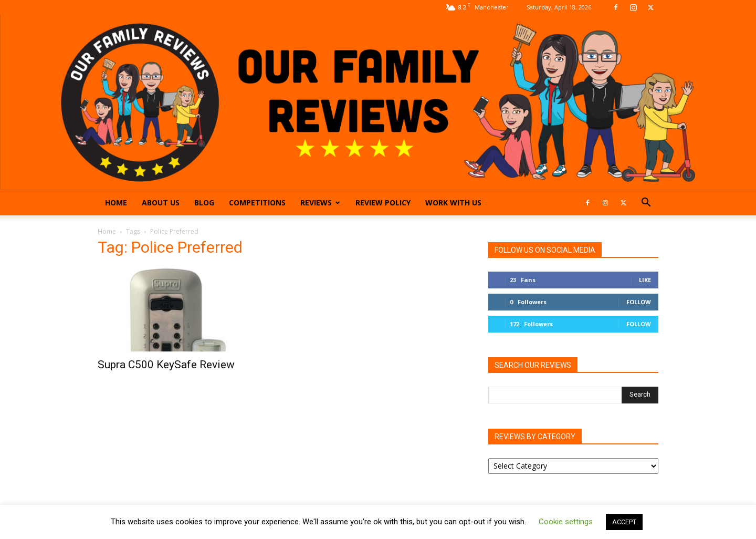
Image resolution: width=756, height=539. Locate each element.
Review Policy (383, 203)
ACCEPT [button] (624, 522)
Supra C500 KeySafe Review (166, 365)
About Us (161, 203)
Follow (639, 302)
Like (645, 280)
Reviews (320, 203)
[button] (646, 204)
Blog (204, 203)
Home (116, 203)
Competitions (257, 203)
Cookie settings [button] (566, 522)
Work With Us (453, 203)
